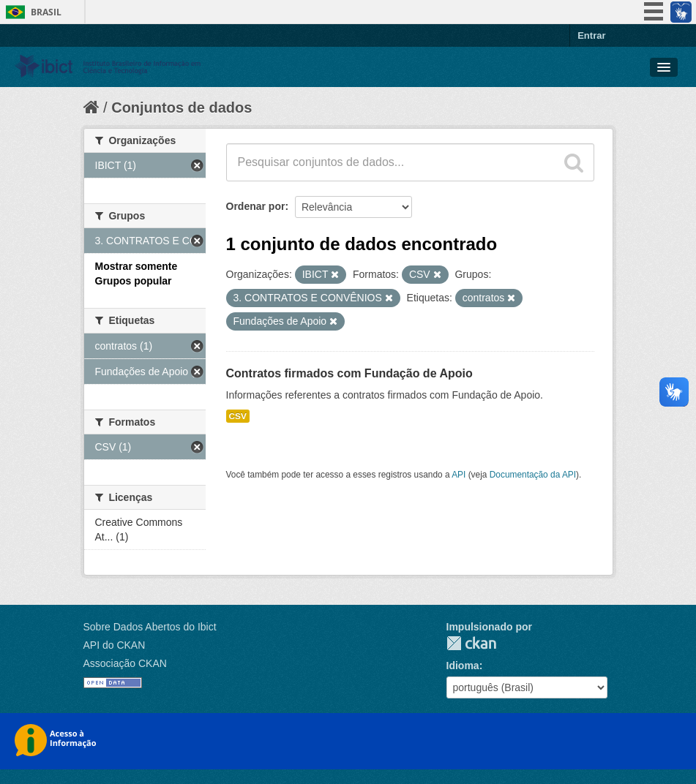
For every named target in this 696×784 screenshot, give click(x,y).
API (459, 475)
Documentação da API (533, 475)
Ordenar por (256, 206)
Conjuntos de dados (182, 108)
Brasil (46, 12)
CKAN (471, 643)
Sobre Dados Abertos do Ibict (150, 627)
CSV (238, 416)
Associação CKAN (125, 663)
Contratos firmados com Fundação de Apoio (349, 373)
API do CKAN (115, 645)
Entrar (591, 35)
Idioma (463, 666)
